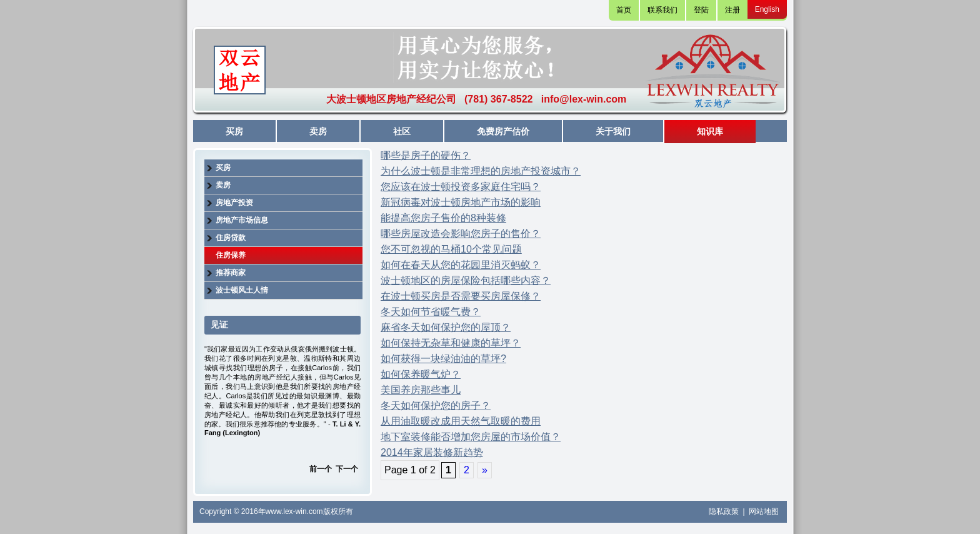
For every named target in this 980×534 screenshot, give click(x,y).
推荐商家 (231, 273)
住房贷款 (231, 238)
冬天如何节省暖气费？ (431, 312)
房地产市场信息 (242, 220)
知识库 (710, 131)
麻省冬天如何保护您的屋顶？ (446, 327)
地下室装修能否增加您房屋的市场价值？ (471, 437)
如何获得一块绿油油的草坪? (443, 359)
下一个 (347, 469)
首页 (624, 10)
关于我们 (613, 131)
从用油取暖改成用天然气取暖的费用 (461, 421)
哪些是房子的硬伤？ (426, 155)
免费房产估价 (503, 131)
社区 (402, 131)
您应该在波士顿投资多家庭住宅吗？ (461, 187)
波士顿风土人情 (242, 290)
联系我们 (662, 10)
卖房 (318, 131)
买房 (234, 131)
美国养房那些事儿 (421, 390)
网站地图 (764, 511)
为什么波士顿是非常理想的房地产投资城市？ (481, 171)
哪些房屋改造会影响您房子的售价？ (461, 234)
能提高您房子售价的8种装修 (443, 218)
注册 (732, 10)
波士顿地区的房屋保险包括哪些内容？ (466, 280)
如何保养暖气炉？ (421, 374)
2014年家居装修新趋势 (432, 452)
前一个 (321, 469)
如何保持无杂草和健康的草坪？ (451, 343)
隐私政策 (725, 511)
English (767, 9)
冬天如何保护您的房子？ (436, 406)
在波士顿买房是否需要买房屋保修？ (461, 296)
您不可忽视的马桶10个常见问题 (451, 249)
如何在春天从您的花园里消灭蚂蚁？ (461, 265)
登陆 (701, 10)
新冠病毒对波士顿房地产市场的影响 (461, 202)
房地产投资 (234, 203)
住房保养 (231, 255)
